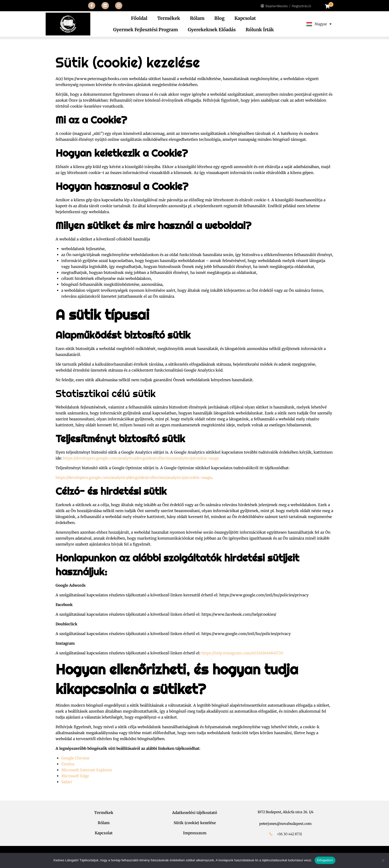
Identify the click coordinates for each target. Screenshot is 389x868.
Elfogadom (325, 860)
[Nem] (383, 860)
